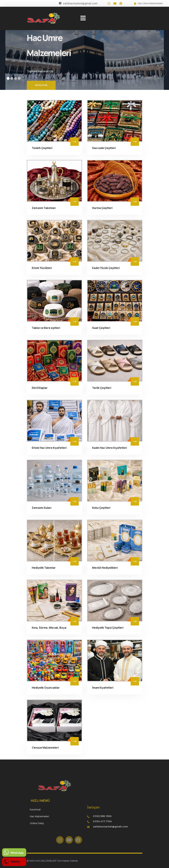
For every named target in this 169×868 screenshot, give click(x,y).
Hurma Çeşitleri (102, 208)
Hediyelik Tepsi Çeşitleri (108, 628)
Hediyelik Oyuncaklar (46, 688)
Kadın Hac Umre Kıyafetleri (110, 448)
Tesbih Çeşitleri (42, 148)
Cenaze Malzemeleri (45, 748)
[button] (8, 78)
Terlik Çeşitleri (102, 388)
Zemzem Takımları (44, 208)
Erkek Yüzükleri (42, 268)
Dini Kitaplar (40, 388)
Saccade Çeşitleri (104, 148)
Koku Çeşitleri (101, 508)
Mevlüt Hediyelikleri (105, 568)
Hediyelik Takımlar (44, 568)
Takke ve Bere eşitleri (46, 328)
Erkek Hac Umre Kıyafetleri (49, 448)
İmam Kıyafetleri (103, 688)
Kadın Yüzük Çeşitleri (106, 268)
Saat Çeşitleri (101, 328)
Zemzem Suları (42, 508)
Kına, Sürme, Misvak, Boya (49, 628)
